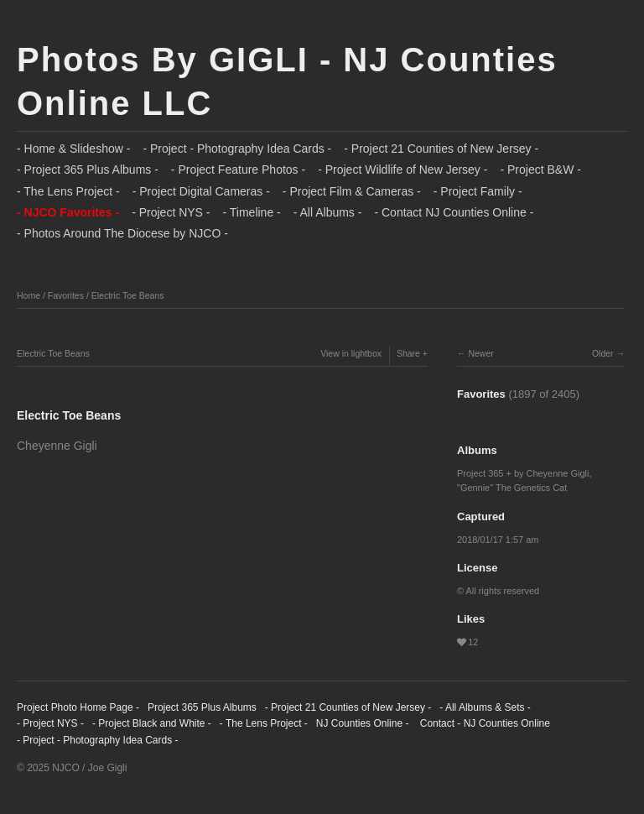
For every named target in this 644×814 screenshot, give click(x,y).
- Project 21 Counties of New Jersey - (441, 149)
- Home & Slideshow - (73, 149)
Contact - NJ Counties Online (483, 723)
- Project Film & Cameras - (352, 191)
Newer (480, 353)
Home (29, 295)
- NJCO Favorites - (68, 212)
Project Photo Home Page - (78, 707)
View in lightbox (351, 353)
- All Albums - (328, 212)
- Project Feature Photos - (238, 170)
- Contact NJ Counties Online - (454, 212)
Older (603, 353)
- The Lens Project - (68, 191)
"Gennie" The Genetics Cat (512, 488)
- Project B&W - (540, 170)
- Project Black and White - (152, 723)
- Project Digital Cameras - (201, 191)
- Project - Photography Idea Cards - (237, 149)
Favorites (66, 295)
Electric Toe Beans (128, 295)
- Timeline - (252, 212)
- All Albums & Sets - (485, 707)
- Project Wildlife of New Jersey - (402, 170)
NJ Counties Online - (363, 723)
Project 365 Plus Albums (202, 707)
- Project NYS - (171, 212)
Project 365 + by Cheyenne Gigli (523, 473)
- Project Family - (478, 191)
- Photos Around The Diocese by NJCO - (122, 233)
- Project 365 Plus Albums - (88, 170)
